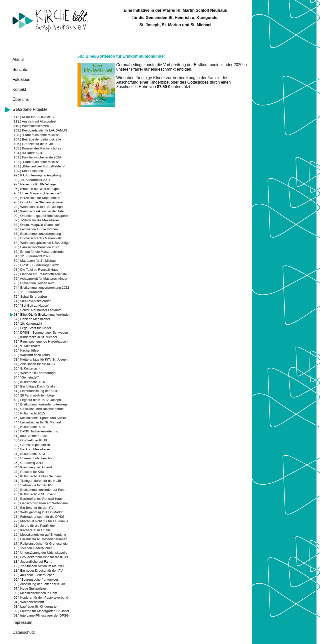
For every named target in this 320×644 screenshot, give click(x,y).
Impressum (22, 622)
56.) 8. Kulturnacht (27, 368)
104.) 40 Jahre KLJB (29, 153)
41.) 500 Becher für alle (31, 436)
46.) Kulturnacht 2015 (29, 413)
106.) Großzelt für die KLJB (33, 144)
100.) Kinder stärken (28, 171)
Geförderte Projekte (30, 109)
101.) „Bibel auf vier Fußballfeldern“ (39, 166)
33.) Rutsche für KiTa (29, 472)
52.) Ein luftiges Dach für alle (34, 386)
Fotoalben (21, 79)
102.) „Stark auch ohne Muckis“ (36, 162)
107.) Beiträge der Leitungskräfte (37, 139)
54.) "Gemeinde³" (26, 377)
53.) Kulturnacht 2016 (29, 382)
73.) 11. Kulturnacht (28, 292)
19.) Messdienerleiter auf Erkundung (40, 535)
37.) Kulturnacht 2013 (29, 454)
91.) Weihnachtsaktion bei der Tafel (39, 211)
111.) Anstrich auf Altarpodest (35, 121)
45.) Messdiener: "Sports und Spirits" (40, 418)
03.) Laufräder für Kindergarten (36, 606)
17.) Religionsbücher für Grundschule (41, 544)
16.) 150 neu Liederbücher (33, 548)
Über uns (21, 99)
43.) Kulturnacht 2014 (29, 427)
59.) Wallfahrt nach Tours (32, 355)
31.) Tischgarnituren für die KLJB (37, 481)
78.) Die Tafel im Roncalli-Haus (36, 270)
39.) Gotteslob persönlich (32, 445)
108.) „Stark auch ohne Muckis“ (36, 135)
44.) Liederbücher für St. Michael (37, 422)
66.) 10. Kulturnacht (28, 323)
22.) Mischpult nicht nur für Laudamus (41, 521)
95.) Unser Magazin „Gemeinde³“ (37, 193)
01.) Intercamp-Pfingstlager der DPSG (41, 615)
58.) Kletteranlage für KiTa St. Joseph (41, 359)
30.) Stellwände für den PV (33, 485)
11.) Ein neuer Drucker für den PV (38, 571)
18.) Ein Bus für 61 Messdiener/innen (40, 539)
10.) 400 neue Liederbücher (34, 575)
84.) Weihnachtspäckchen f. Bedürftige (42, 243)
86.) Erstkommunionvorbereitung (37, 234)
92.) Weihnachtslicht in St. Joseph (38, 207)
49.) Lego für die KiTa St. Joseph (37, 400)
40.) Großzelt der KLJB (30, 440)
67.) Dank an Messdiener (32, 319)
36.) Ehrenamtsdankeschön (34, 458)
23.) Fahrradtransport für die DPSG (39, 517)
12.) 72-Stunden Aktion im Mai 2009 (40, 566)
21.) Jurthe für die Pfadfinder (34, 526)
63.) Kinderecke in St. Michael (35, 337)
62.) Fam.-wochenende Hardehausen (41, 341)
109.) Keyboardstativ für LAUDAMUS (40, 130)
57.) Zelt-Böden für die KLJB (34, 364)
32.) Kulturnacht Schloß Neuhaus (38, 476)
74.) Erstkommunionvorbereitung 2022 (41, 288)
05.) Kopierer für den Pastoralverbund (41, 597)
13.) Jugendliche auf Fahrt (33, 562)
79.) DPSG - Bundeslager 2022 (36, 265)
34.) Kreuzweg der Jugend (33, 467)
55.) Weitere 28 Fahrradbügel (35, 373)
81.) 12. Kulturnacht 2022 (32, 256)
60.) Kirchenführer (27, 350)
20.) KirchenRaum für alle (32, 530)
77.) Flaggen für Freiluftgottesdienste (40, 274)
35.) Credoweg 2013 (28, 463)
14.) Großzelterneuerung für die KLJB (41, 557)
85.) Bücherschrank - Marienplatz (38, 238)
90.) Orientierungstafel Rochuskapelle (41, 216)
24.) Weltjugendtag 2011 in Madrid (39, 512)
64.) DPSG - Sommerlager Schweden (41, 332)
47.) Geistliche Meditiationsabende (39, 409)
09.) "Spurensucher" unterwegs (36, 580)
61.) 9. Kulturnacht (27, 346)
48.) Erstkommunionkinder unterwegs (41, 404)
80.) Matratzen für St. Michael (35, 261)
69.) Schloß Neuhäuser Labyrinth (38, 310)
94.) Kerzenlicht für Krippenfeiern (37, 198)
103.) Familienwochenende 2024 (37, 157)
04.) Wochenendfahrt (29, 602)
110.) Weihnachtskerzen (31, 126)
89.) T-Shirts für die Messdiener (36, 220)
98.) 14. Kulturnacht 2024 (32, 180)
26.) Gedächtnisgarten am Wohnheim (41, 503)
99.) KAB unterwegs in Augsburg (37, 175)
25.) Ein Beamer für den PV (34, 508)
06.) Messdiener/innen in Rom (35, 593)
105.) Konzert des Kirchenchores (37, 148)
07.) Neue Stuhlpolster (30, 588)
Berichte (20, 69)
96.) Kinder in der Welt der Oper (37, 189)
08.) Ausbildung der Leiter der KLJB (39, 584)
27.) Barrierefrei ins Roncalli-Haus (38, 499)
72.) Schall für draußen (30, 297)
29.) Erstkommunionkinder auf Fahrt (40, 490)
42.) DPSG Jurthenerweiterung (36, 431)
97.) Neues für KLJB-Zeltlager (35, 184)
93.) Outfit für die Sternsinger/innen (39, 202)
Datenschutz (24, 632)
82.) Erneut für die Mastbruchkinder (39, 252)
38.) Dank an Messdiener (32, 449)
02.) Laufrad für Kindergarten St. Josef (41, 611)
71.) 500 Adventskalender (32, 301)
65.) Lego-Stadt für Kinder (32, 328)
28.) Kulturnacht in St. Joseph (35, 494)
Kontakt (19, 89)
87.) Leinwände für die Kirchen (36, 229)
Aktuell (18, 60)
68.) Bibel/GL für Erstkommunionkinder (42, 315)
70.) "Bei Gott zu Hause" (31, 306)
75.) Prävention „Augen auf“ (34, 283)
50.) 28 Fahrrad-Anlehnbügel (34, 395)
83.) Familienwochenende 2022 (36, 247)
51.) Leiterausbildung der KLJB (36, 391)
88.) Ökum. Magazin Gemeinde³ (37, 225)
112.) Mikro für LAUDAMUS (34, 117)
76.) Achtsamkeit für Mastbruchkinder (41, 279)
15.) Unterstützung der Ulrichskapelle (40, 553)
